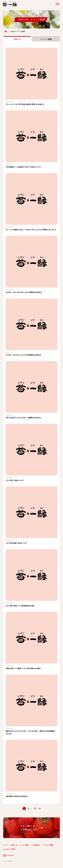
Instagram (10, 855)
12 (35, 809)
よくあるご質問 (9, 849)
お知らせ (17, 39)
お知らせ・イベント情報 (20, 845)
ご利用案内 (36, 845)
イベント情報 (46, 39)
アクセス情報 (48, 845)
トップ (6, 845)
